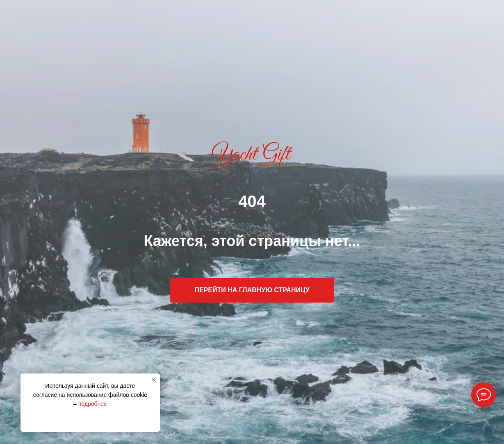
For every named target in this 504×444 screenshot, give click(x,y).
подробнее (93, 404)
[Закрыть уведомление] (154, 380)
